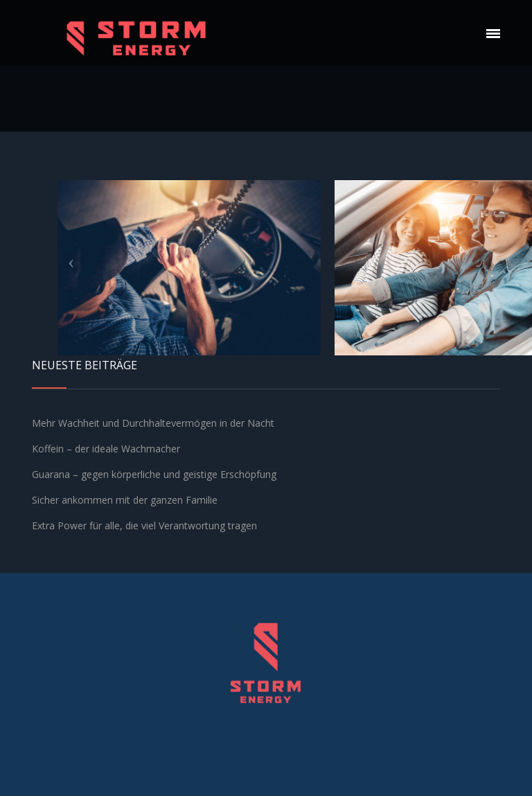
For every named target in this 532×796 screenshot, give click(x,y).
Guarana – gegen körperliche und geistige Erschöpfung (154, 474)
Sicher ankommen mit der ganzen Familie (125, 500)
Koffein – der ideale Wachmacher (106, 449)
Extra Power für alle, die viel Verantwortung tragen (144, 525)
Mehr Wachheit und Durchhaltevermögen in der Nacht (153, 423)
